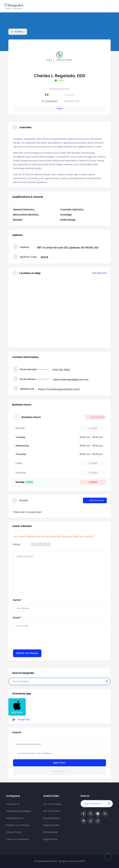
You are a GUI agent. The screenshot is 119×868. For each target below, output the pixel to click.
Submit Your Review (27, 653)
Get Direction (98, 273)
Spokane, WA (72, 101)
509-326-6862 (61, 370)
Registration (50, 839)
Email (17, 618)
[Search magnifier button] (107, 681)
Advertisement (15, 818)
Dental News (50, 832)
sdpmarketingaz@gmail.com (71, 380)
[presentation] (37, 639)
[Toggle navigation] (109, 6)
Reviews (69, 95)
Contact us (13, 804)
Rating (17, 544)
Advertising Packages (18, 811)
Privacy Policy (14, 832)
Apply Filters (59, 763)
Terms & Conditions (17, 839)
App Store (17, 707)
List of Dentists (52, 811)
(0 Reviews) (51, 101)
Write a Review (95, 500)
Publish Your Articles (17, 825)
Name (18, 600)
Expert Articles (51, 825)
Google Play (21, 720)
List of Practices (52, 804)
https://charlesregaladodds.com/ (59, 389)
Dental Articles (52, 818)
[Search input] (58, 681)
